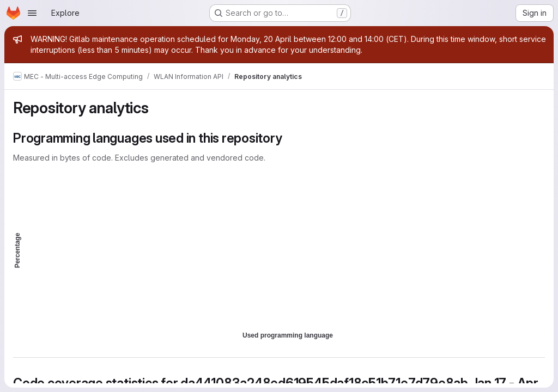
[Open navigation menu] (32, 13)
